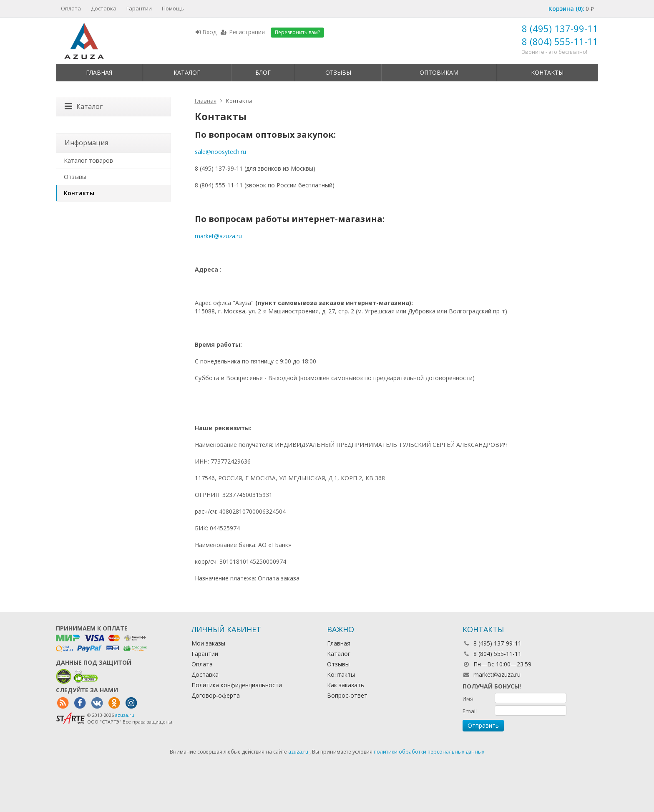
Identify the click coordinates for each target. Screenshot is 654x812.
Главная (99, 72)
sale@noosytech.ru (220, 152)
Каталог (187, 72)
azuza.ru (125, 715)
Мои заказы (208, 643)
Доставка (104, 8)
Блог (263, 72)
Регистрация (243, 32)
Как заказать (346, 685)
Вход (206, 32)
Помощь (173, 8)
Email (470, 711)
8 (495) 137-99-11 (560, 28)
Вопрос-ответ (347, 695)
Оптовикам (439, 72)
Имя (468, 699)
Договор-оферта (216, 695)
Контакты (547, 72)
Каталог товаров (88, 160)
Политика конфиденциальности (237, 685)
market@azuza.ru (218, 236)
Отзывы (338, 72)
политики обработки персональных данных (429, 752)
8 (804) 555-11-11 (560, 41)
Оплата (71, 8)
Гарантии (139, 8)
